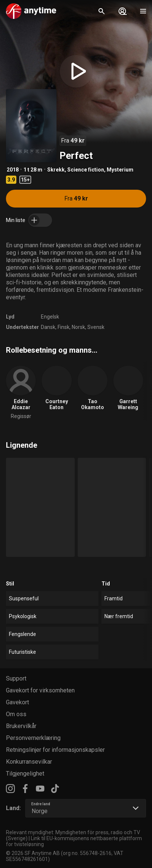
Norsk (78, 327)
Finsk (64, 327)
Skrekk (56, 170)
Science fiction (86, 170)
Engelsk (50, 317)
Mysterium (120, 170)
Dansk (48, 327)
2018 (13, 170)
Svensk (96, 327)
